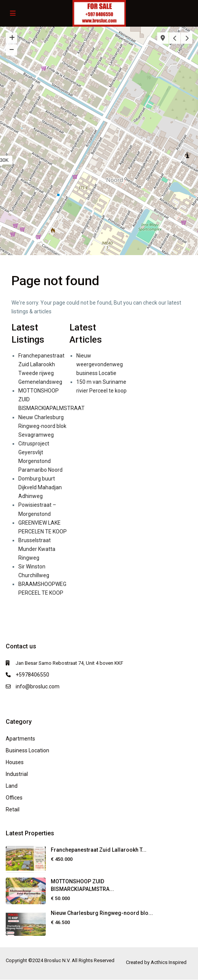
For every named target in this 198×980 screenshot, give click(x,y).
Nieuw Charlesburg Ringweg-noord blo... (102, 913)
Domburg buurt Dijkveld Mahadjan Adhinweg (40, 487)
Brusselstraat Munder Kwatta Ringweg (37, 549)
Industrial (17, 774)
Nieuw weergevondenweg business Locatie (100, 364)
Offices (14, 798)
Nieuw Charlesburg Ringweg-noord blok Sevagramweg (42, 426)
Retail (13, 809)
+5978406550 (32, 675)
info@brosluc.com (38, 686)
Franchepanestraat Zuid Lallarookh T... (99, 850)
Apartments (20, 739)
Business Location (27, 750)
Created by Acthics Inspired (156, 962)
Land (12, 786)
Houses (15, 762)
